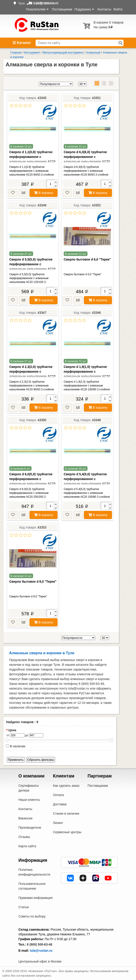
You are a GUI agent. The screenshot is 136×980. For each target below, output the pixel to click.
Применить (16, 760)
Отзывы (24, 837)
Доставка (60, 804)
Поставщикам (62, 9)
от (8, 735)
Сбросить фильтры (41, 760)
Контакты (104, 9)
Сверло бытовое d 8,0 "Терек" (33, 582)
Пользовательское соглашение (32, 886)
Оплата (58, 795)
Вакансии (25, 818)
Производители (30, 828)
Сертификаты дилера (28, 788)
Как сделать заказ (66, 786)
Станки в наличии (66, 813)
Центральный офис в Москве (40, 961)
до (27, 735)
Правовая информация (35, 898)
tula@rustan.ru (41, 951)
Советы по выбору (32, 916)
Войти (118, 9)
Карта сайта (27, 846)
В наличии (16, 746)
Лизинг (58, 823)
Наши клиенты (29, 800)
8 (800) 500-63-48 (39, 944)
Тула (21, 3)
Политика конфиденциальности (34, 872)
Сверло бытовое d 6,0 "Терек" (87, 259)
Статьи (23, 907)
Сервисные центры (67, 832)
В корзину (44, 193)
